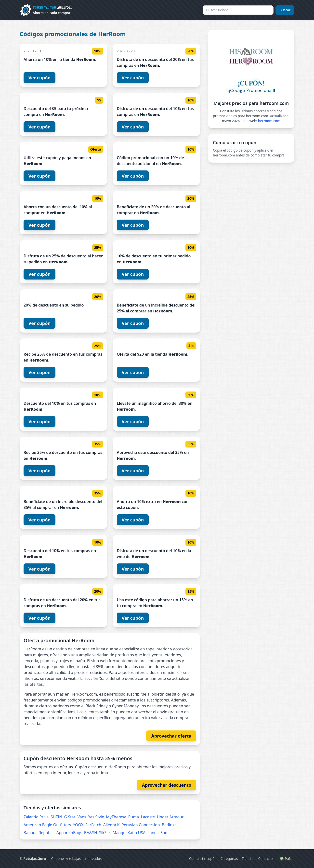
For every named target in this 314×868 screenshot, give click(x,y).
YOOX (78, 825)
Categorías (229, 859)
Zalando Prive (36, 817)
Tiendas (248, 859)
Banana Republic (39, 833)
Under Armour (170, 817)
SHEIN (56, 817)
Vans (82, 817)
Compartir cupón (203, 859)
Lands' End (157, 833)
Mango (119, 833)
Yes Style (96, 817)
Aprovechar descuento (167, 785)
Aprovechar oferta (171, 736)
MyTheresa (116, 817)
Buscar (285, 10)
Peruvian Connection (141, 825)
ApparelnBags (69, 833)
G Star (70, 817)
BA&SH (91, 833)
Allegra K (111, 825)
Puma (134, 817)
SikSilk (105, 833)
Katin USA (137, 833)
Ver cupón (39, 78)
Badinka (169, 825)
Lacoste (148, 817)
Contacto (266, 859)
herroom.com (269, 121)
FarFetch (93, 825)
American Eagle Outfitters (47, 825)
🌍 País (286, 859)
